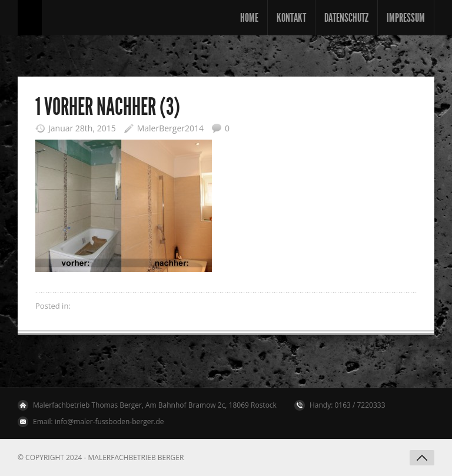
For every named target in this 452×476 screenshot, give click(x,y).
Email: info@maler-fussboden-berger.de (99, 422)
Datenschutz (346, 18)
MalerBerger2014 (170, 128)
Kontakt (291, 18)
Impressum (406, 18)
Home (249, 18)
